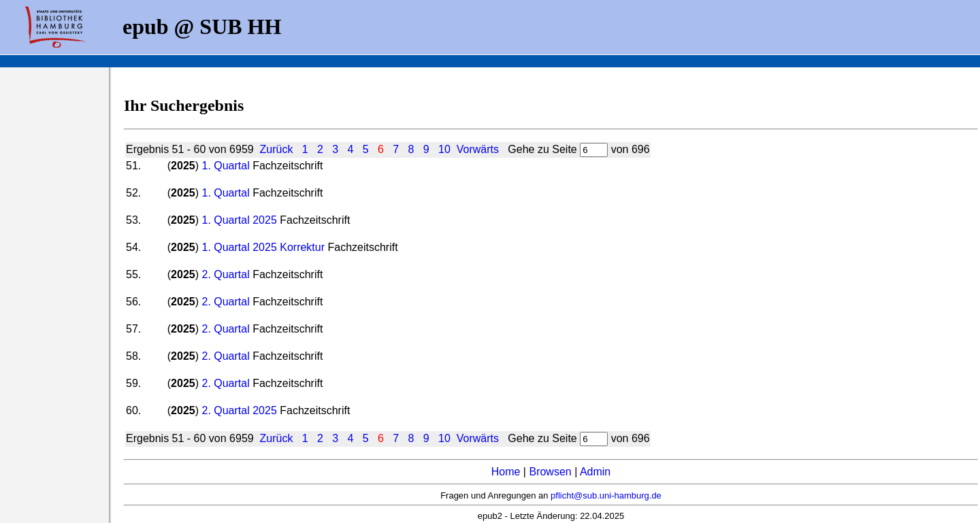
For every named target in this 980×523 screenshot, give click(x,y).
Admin (595, 472)
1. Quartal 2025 (239, 220)
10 (444, 149)
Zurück (277, 149)
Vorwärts (478, 149)
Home (506, 472)
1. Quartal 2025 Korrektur (263, 247)
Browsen (550, 472)
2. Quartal (225, 274)
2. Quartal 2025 (239, 410)
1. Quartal (225, 166)
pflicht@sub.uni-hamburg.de (606, 495)
